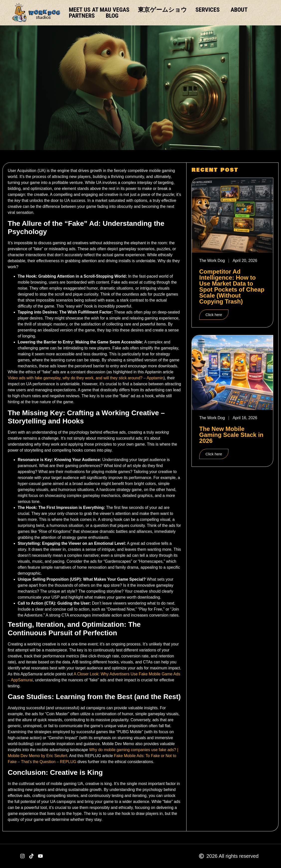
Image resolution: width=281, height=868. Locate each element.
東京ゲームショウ (162, 10)
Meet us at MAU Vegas (99, 10)
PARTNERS (83, 16)
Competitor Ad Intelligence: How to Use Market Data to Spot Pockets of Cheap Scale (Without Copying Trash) (232, 286)
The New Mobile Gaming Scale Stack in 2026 (231, 435)
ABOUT (239, 10)
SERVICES (209, 10)
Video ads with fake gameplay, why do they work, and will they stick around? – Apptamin (86, 378)
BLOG (112, 16)
